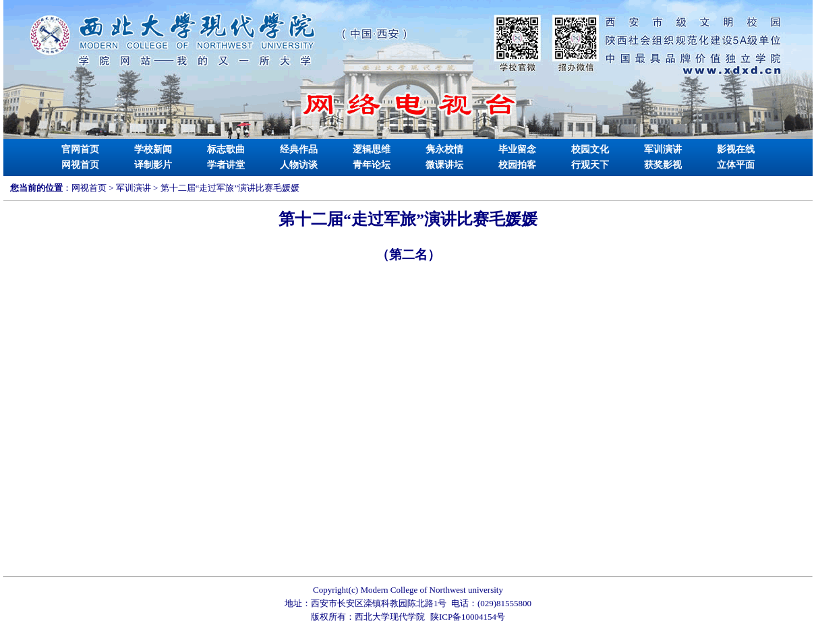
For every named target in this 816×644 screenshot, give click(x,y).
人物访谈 (299, 165)
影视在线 (736, 149)
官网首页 (80, 149)
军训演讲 (663, 149)
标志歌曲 (226, 149)
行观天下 (590, 165)
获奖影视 (663, 165)
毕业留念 (517, 149)
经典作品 (299, 149)
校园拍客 (517, 165)
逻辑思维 (372, 149)
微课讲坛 (444, 165)
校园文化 (590, 149)
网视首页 (80, 165)
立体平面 (736, 165)
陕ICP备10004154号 (468, 617)
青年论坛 (372, 165)
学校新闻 (153, 149)
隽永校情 (444, 149)
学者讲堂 (226, 165)
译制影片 (153, 165)
